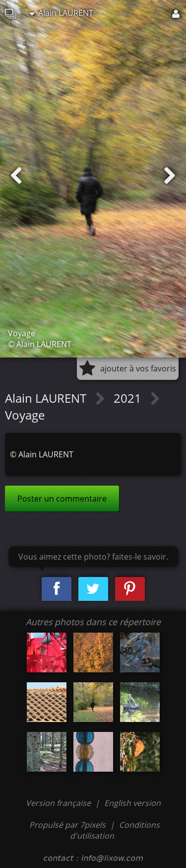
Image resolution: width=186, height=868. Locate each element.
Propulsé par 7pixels (67, 825)
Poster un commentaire (62, 499)
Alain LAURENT (61, 13)
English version (132, 803)
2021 (129, 398)
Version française (59, 803)
